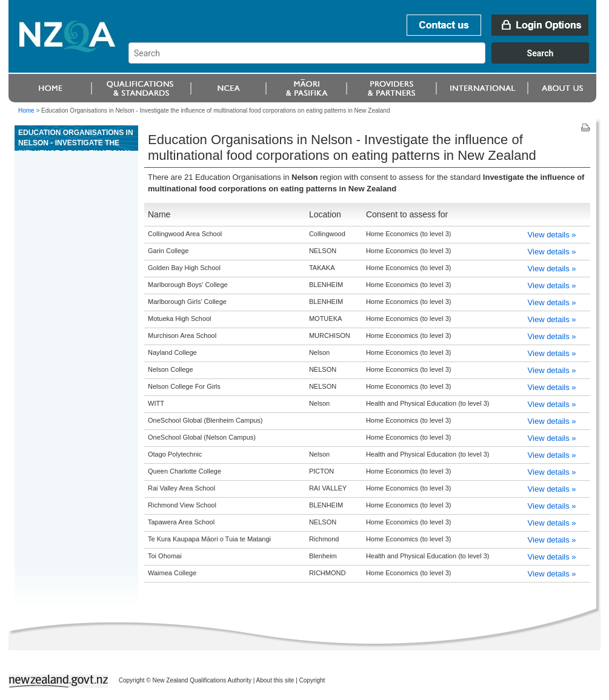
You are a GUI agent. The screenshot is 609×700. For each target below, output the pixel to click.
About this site (275, 680)
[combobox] (364, 61)
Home (26, 111)
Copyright (312, 680)
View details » (552, 235)
